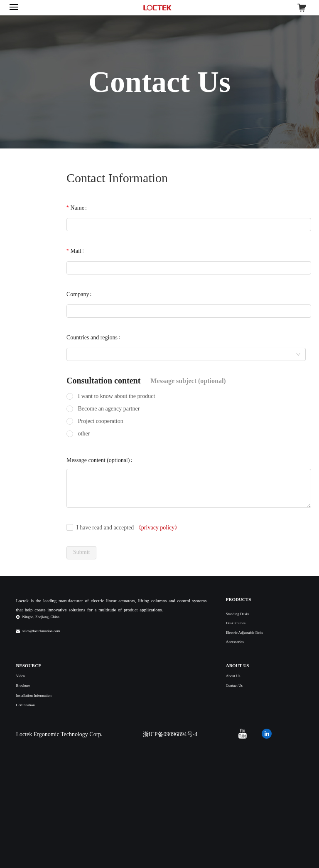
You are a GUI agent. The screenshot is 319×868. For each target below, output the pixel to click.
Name (77, 208)
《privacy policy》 (158, 528)
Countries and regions (92, 338)
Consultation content (103, 381)
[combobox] (186, 354)
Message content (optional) (98, 460)
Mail (76, 251)
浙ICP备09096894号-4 (170, 734)
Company (78, 294)
